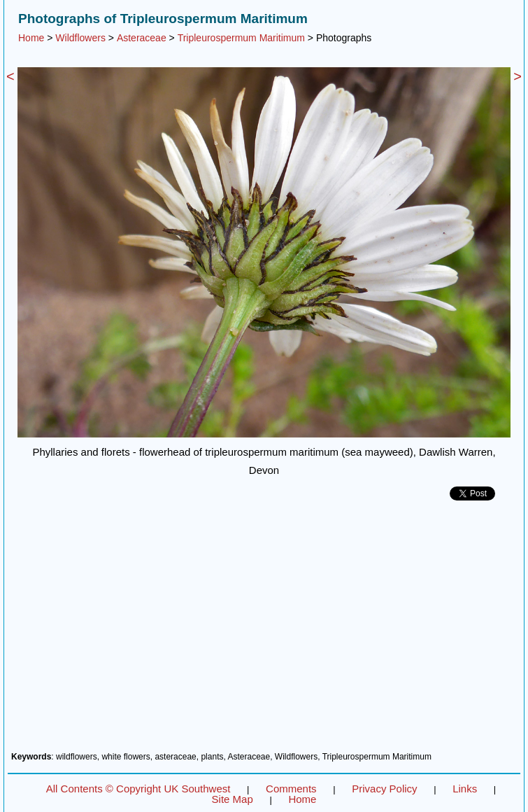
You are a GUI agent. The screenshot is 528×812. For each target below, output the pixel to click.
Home (31, 38)
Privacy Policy (384, 789)
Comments (291, 789)
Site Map (233, 799)
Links (465, 789)
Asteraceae (142, 38)
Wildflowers (80, 38)
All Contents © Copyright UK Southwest (138, 789)
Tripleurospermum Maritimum (241, 38)
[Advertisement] (264, 631)
